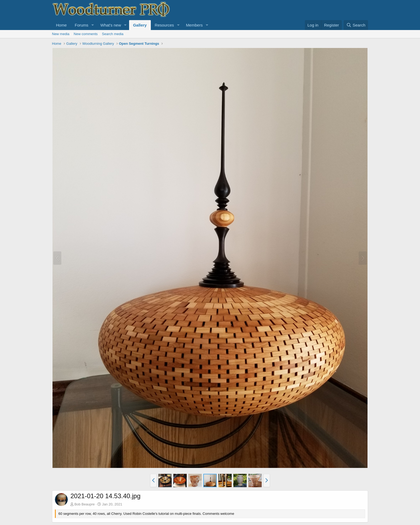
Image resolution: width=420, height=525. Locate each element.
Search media (113, 34)
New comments (86, 34)
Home (61, 25)
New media (61, 34)
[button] (93, 25)
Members (194, 25)
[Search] (356, 25)
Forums (82, 25)
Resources (164, 25)
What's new (111, 25)
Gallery (140, 25)
